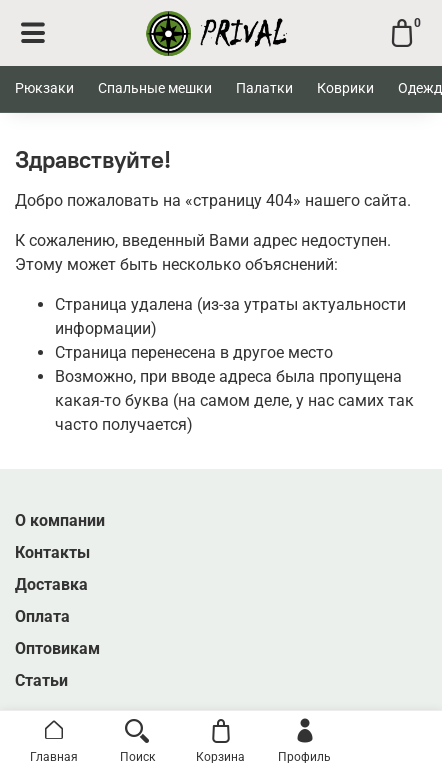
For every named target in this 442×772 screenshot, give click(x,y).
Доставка (51, 584)
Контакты (52, 552)
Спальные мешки (155, 88)
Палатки (264, 88)
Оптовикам (57, 648)
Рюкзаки (44, 88)
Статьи (41, 680)
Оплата (42, 616)
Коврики (345, 88)
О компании (60, 520)
